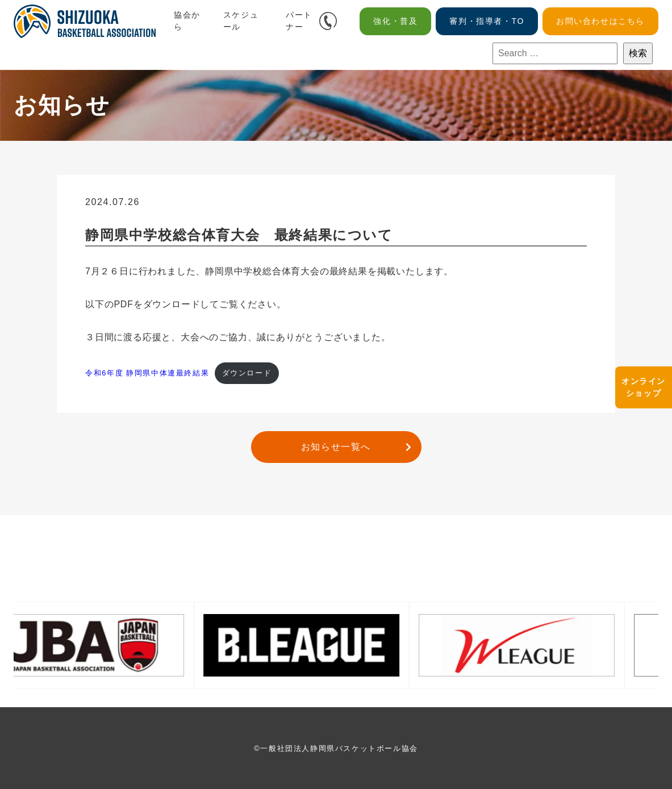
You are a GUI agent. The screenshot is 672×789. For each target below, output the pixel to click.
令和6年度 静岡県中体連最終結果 (147, 373)
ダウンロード (247, 373)
